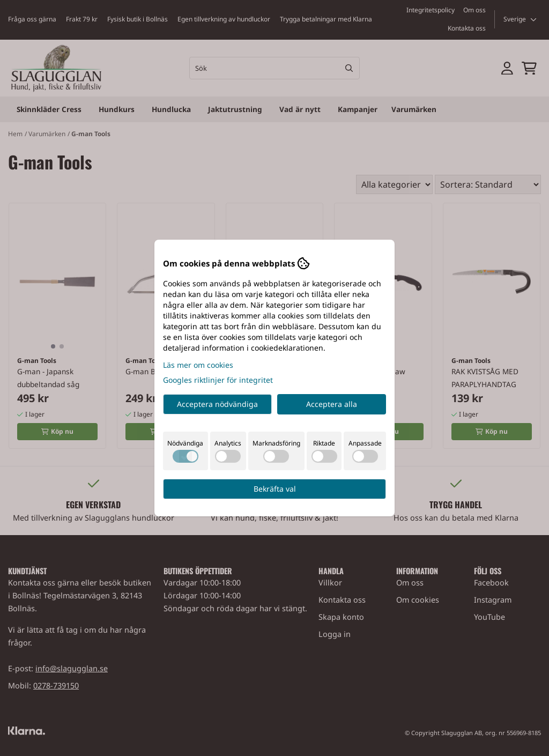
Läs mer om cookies (198, 365)
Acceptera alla (332, 404)
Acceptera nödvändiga (217, 404)
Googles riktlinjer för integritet (218, 380)
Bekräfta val (275, 489)
